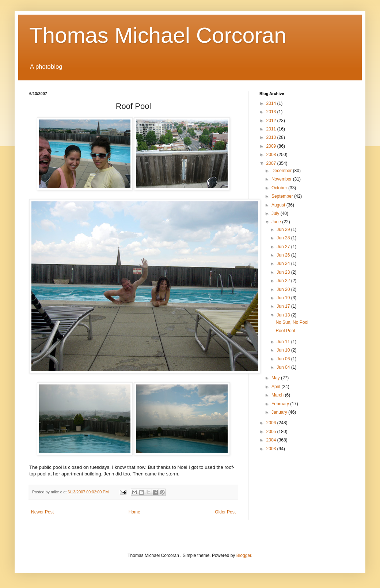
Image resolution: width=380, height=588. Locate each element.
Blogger (244, 555)
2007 (272, 163)
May (276, 378)
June (277, 222)
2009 (272, 146)
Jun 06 (284, 359)
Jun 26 (284, 255)
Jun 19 (284, 298)
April (276, 387)
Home (134, 512)
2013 (272, 112)
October (280, 188)
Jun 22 (284, 281)
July (276, 213)
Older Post (225, 512)
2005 (272, 432)
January (280, 412)
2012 (272, 121)
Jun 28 (284, 238)
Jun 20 (284, 289)
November (282, 179)
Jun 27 (284, 247)
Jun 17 (284, 306)
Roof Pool (285, 331)
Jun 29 (284, 229)
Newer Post (42, 512)
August (279, 205)
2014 (272, 103)
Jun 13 (284, 315)
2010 (272, 137)
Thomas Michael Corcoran (158, 35)
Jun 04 (284, 367)
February (281, 404)
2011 (272, 129)
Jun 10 (284, 350)
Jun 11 (284, 342)
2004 (272, 440)
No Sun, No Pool (292, 322)
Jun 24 (284, 263)
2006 (272, 423)
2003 (272, 449)
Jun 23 (284, 272)
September (283, 196)
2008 (272, 155)
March (278, 395)
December (282, 171)
